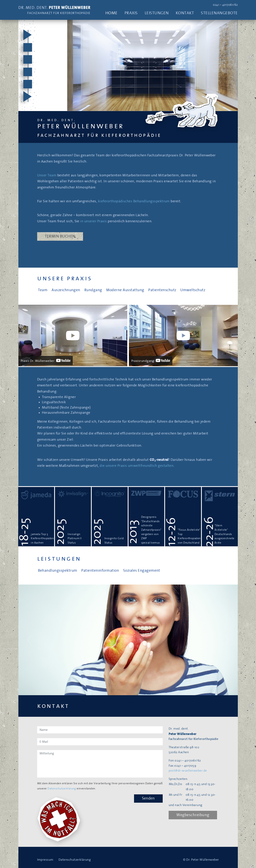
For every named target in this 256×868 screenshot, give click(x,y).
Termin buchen (60, 236)
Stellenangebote (219, 13)
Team (43, 290)
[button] (29, 640)
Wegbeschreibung (193, 815)
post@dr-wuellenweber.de (188, 771)
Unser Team (47, 175)
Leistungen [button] (157, 13)
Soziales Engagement (142, 571)
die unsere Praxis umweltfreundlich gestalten (137, 466)
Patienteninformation (100, 571)
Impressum (45, 860)
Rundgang (93, 290)
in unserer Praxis (93, 221)
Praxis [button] (131, 13)
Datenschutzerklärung (62, 789)
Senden (148, 798)
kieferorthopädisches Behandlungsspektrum (134, 201)
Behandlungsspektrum (58, 571)
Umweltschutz (193, 290)
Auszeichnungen (66, 290)
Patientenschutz (162, 290)
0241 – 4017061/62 (225, 5)
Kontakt (185, 13)
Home (111, 13)
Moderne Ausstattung (125, 290)
